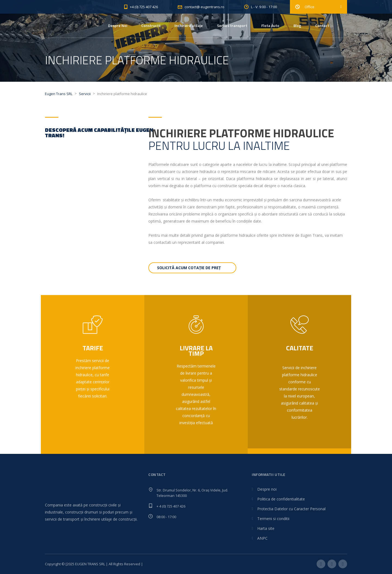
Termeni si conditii (273, 519)
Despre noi (267, 489)
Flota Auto (270, 25)
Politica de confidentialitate (281, 499)
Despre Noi (118, 25)
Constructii (151, 25)
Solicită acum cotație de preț (189, 268)
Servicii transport (232, 25)
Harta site (266, 528)
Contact (322, 25)
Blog (297, 25)
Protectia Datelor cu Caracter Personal (291, 509)
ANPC (262, 538)
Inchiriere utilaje (189, 25)
